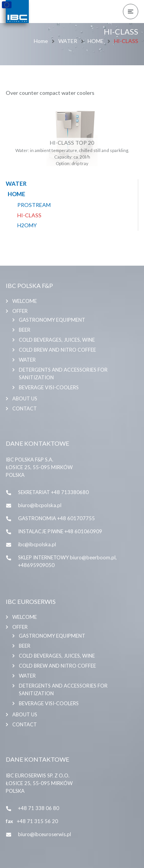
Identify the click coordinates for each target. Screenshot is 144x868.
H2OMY (27, 225)
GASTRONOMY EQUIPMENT (52, 320)
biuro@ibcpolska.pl (40, 505)
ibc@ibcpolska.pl (37, 544)
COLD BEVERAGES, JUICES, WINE (57, 340)
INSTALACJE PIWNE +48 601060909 (60, 531)
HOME (96, 41)
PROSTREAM (34, 205)
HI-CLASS (29, 215)
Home (41, 41)
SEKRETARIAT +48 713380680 (53, 492)
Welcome (25, 301)
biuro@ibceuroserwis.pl (45, 834)
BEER (25, 330)
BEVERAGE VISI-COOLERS (49, 387)
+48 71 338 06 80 (39, 808)
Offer (20, 311)
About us (25, 398)
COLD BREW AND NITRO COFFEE (57, 350)
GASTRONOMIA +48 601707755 (56, 518)
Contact (25, 408)
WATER (68, 41)
